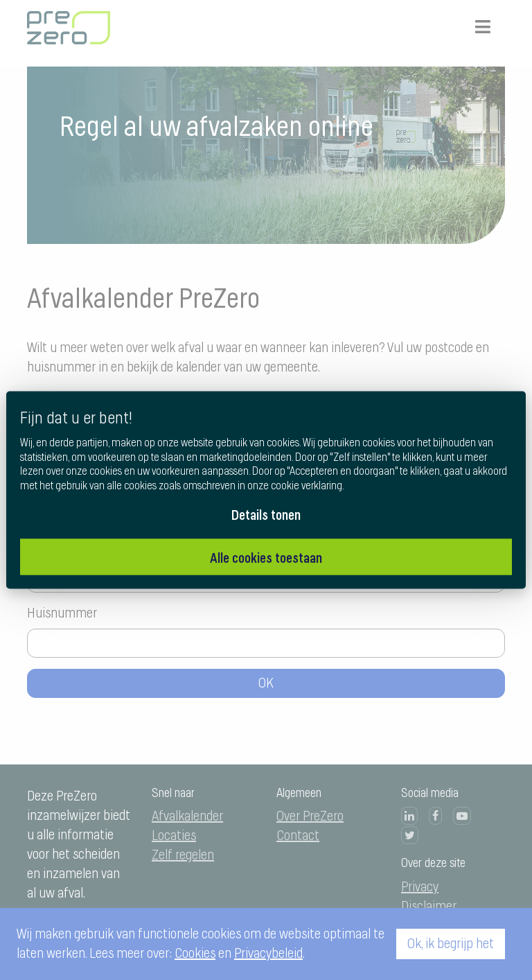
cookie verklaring (307, 486)
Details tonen (266, 514)
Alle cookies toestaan (266, 557)
